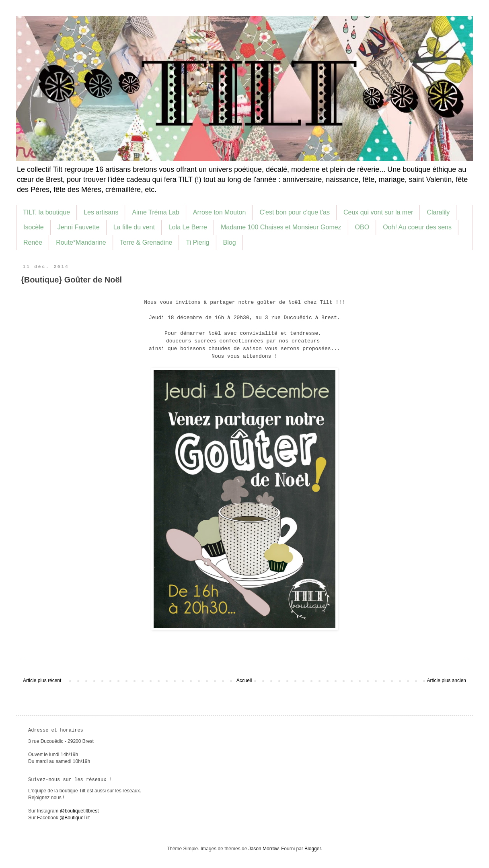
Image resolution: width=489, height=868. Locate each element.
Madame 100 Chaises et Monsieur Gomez (281, 227)
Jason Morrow (264, 849)
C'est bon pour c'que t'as (295, 212)
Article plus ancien (447, 680)
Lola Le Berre (188, 227)
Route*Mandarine (81, 242)
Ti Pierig (197, 242)
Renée (33, 242)
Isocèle (34, 227)
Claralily (438, 212)
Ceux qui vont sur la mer (378, 212)
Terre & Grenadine (146, 242)
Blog (230, 242)
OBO (362, 227)
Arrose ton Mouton (220, 212)
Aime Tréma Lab (155, 212)
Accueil (244, 680)
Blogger (313, 849)
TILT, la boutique (46, 212)
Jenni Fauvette (79, 227)
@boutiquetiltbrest (79, 811)
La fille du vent (134, 227)
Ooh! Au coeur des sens (417, 227)
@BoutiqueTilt (75, 818)
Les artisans (101, 212)
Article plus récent (42, 680)
